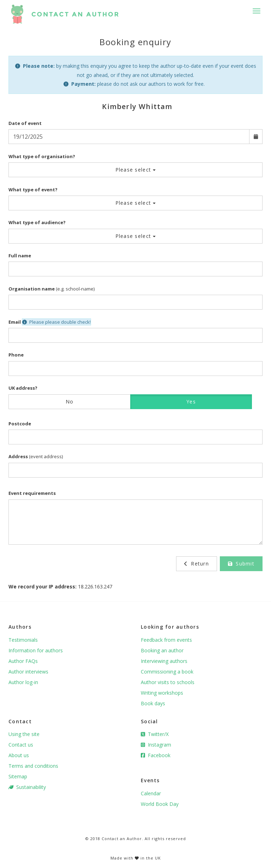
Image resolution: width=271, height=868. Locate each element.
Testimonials (23, 640)
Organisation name (32, 289)
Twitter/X (155, 734)
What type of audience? (37, 222)
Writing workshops (162, 693)
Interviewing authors (164, 661)
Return (197, 564)
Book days (153, 703)
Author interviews (28, 672)
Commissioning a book (167, 672)
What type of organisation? (42, 156)
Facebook (156, 755)
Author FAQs (23, 661)
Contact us (21, 745)
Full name (20, 256)
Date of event (25, 123)
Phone (16, 355)
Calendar (151, 793)
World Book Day (160, 804)
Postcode (20, 424)
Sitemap (18, 776)
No (70, 402)
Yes (191, 402)
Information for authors (36, 650)
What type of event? (33, 190)
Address (18, 456)
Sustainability (27, 787)
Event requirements (32, 493)
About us (19, 755)
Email (15, 322)
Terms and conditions (33, 766)
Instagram (156, 745)
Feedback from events (166, 640)
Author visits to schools (168, 682)
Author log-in (23, 682)
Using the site (24, 734)
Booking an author (162, 650)
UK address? (23, 388)
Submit (241, 564)
